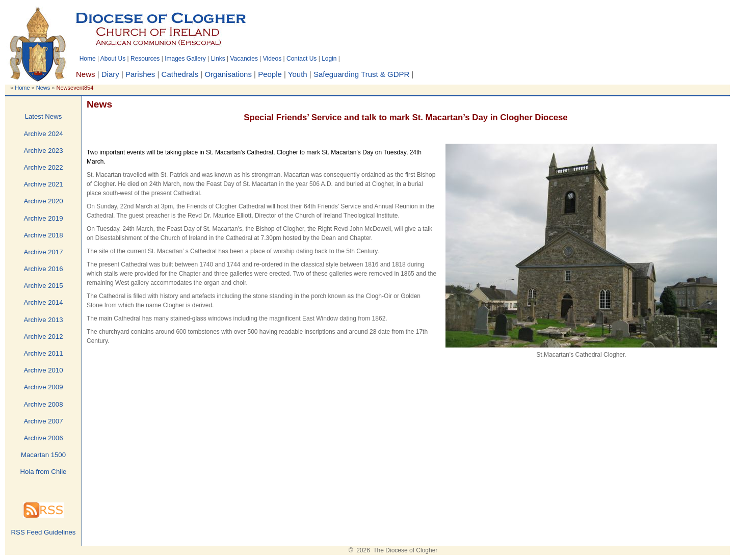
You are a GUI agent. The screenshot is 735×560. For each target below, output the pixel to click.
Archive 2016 (44, 269)
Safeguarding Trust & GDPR (361, 74)
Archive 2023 (44, 151)
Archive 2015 (44, 286)
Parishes (140, 74)
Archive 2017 (44, 252)
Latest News (44, 116)
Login (329, 59)
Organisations (228, 74)
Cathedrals (180, 74)
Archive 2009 (44, 387)
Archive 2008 (44, 404)
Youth (298, 74)
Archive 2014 (44, 302)
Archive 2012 (44, 337)
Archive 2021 (44, 184)
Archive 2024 (44, 134)
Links (218, 59)
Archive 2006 (44, 438)
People (270, 74)
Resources (145, 59)
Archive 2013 (44, 320)
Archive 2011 (44, 353)
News (43, 88)
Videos (272, 59)
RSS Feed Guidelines (44, 532)
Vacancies (244, 59)
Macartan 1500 (43, 455)
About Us (113, 59)
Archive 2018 (44, 235)
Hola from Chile (44, 472)
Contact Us (301, 59)
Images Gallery (185, 59)
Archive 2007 (44, 421)
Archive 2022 (44, 167)
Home (88, 59)
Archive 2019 (44, 218)
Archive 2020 (44, 201)
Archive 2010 (44, 370)
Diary (110, 74)
